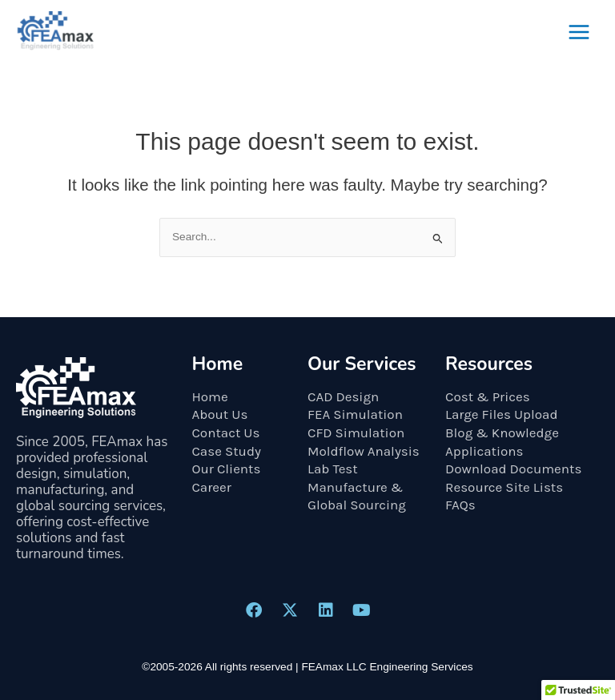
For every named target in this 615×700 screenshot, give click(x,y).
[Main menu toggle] (579, 32)
